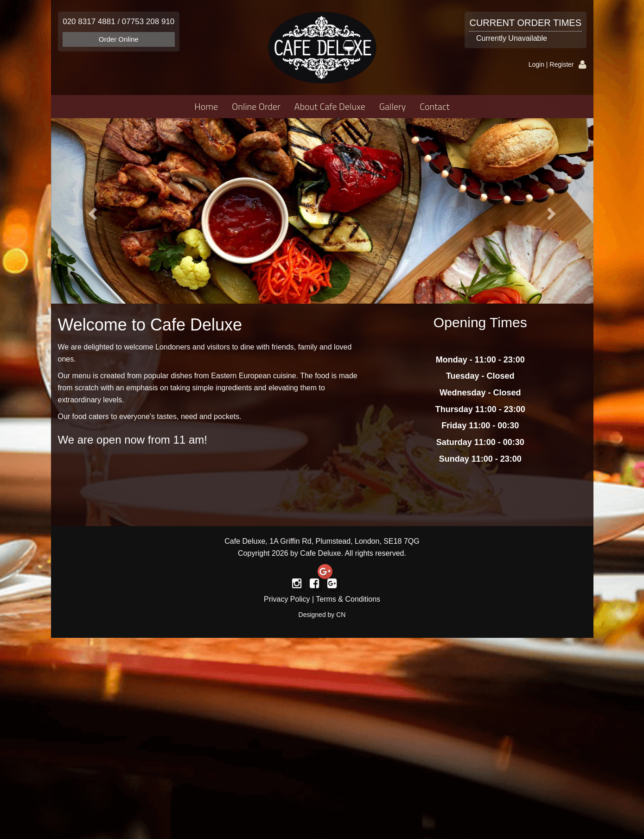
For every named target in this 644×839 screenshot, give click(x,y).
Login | (539, 64)
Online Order (256, 106)
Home (206, 106)
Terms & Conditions (348, 599)
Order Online (119, 39)
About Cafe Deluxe (330, 106)
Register (561, 64)
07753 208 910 (148, 22)
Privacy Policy (287, 599)
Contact (434, 106)
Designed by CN (322, 615)
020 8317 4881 (89, 22)
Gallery (393, 106)
